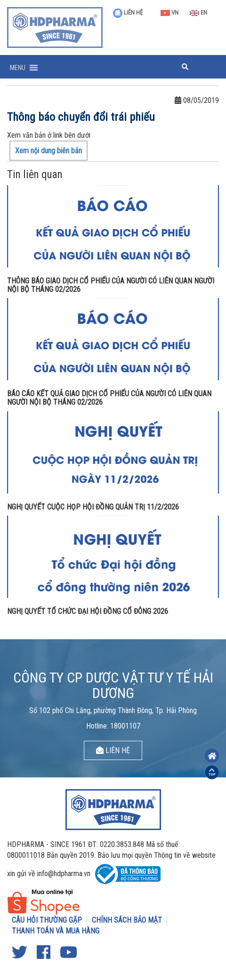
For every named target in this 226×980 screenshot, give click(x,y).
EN (198, 12)
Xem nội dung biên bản (48, 151)
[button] (18, 68)
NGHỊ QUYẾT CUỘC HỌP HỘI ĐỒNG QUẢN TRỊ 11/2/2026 (93, 507)
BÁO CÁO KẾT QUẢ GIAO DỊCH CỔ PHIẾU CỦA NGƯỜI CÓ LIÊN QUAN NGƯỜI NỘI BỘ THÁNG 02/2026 (109, 398)
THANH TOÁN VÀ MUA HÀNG (56, 931)
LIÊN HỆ (128, 12)
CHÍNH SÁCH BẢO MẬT (127, 920)
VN (169, 12)
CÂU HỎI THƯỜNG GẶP (47, 920)
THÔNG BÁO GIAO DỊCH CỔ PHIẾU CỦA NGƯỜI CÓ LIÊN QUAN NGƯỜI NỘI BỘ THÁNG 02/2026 (111, 285)
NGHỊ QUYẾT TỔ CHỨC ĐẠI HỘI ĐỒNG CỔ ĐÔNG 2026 (88, 611)
